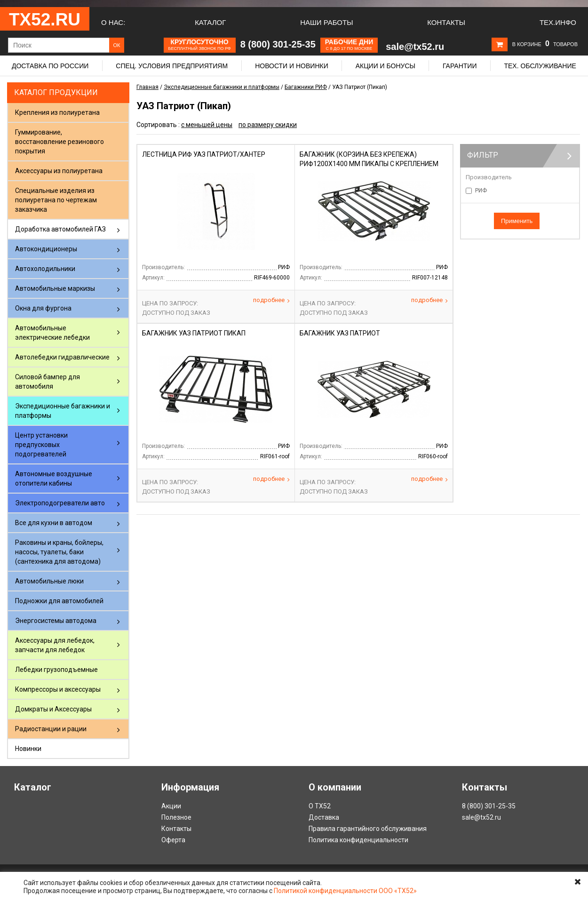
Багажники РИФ (306, 87)
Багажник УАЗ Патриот (340, 333)
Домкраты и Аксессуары (53, 709)
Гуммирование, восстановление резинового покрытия (60, 142)
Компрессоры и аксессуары (58, 689)
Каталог (210, 22)
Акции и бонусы (385, 66)
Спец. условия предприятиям (172, 66)
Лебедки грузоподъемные (56, 670)
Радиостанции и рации (51, 729)
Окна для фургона (43, 308)
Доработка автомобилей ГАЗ (60, 229)
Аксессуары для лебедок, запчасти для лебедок (55, 645)
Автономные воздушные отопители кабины (54, 479)
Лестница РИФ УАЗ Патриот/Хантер (204, 154)
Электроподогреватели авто (60, 503)
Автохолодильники (45, 269)
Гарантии (460, 66)
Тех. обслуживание (540, 66)
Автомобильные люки (49, 581)
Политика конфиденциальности (358, 840)
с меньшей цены (207, 125)
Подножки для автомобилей (59, 601)
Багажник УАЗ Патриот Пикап (194, 333)
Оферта (173, 840)
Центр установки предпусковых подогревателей (41, 445)
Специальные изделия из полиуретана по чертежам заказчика (56, 200)
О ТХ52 (320, 806)
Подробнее (271, 300)
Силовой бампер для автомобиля (48, 382)
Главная (147, 87)
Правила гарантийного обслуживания (368, 829)
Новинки (28, 749)
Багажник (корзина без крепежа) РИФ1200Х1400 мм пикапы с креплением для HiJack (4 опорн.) (369, 164)
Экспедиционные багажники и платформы (63, 411)
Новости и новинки (292, 66)
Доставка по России (50, 66)
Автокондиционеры (46, 249)
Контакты (446, 22)
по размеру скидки (268, 125)
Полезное (176, 817)
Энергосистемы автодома (56, 621)
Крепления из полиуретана (57, 112)
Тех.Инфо (558, 22)
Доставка (324, 817)
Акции (171, 806)
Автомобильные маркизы (55, 288)
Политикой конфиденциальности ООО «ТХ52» (345, 891)
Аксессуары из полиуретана (59, 171)
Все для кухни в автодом (54, 523)
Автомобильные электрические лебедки (52, 333)
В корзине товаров (545, 44)
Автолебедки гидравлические (62, 357)
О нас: (113, 22)
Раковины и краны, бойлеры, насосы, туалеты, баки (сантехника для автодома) (59, 552)
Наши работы (326, 22)
